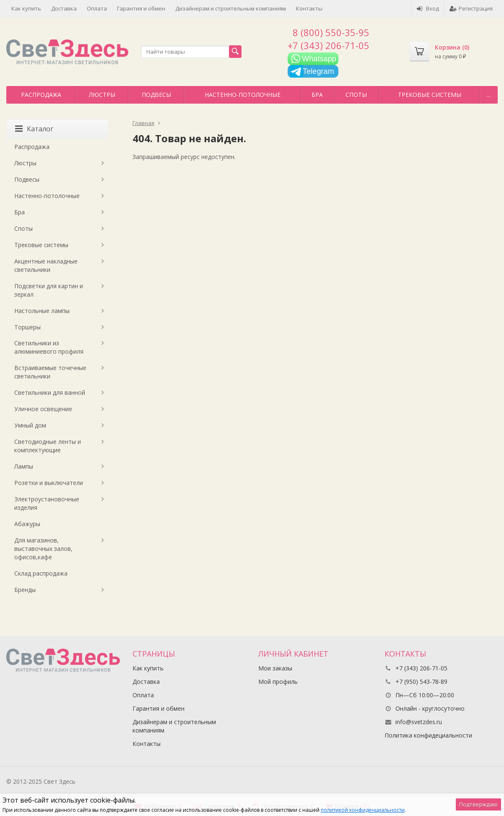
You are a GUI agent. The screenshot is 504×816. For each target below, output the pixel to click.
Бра (317, 95)
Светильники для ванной (50, 392)
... (489, 95)
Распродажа (41, 95)
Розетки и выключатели (49, 483)
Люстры (102, 95)
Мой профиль (278, 682)
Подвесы (156, 95)
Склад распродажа (41, 573)
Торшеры (27, 327)
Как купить (26, 8)
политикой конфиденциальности (363, 810)
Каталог (34, 129)
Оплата (97, 8)
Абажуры (27, 524)
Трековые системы (430, 95)
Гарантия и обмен (141, 8)
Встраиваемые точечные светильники (50, 372)
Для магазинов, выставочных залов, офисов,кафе (43, 549)
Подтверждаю (478, 804)
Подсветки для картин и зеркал (49, 290)
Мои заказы (275, 668)
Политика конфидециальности (428, 735)
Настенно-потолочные (243, 95)
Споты (356, 95)
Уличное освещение (43, 409)
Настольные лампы (42, 311)
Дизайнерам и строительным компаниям (231, 8)
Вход (428, 8)
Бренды (25, 590)
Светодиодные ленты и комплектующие (48, 446)
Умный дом (30, 425)
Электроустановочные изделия (47, 503)
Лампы (24, 466)
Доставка (64, 8)
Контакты (309, 8)
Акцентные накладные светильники (46, 265)
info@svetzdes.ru (419, 722)
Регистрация (471, 8)
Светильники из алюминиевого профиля (49, 347)
